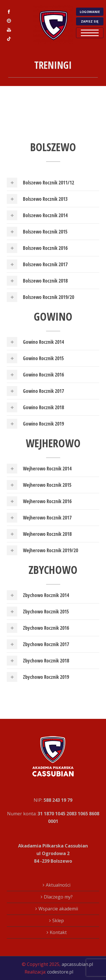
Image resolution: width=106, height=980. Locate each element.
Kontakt (58, 932)
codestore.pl (60, 972)
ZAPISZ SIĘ (90, 21)
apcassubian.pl (77, 964)
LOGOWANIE (90, 12)
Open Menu (90, 33)
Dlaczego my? (58, 897)
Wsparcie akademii (58, 909)
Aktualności (58, 885)
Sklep (58, 920)
